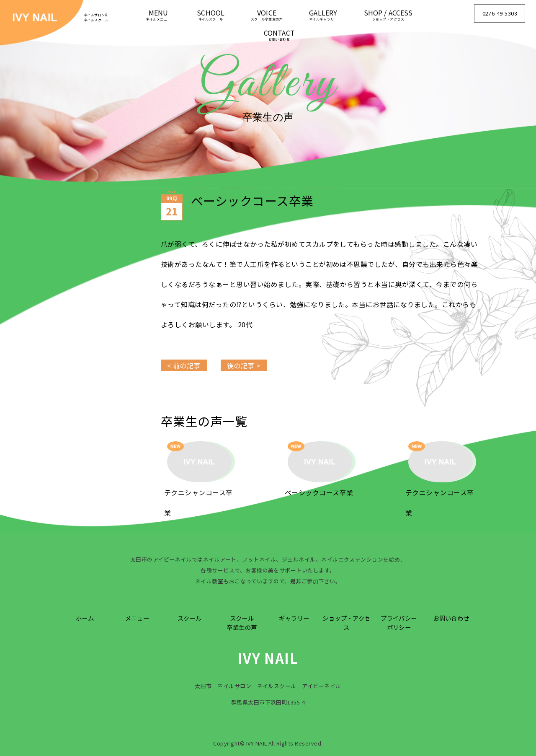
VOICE (267, 14)
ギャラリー (294, 618)
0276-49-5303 (500, 13)
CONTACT (279, 35)
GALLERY (323, 14)
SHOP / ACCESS (388, 14)
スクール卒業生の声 (242, 623)
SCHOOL (211, 14)
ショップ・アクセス (347, 623)
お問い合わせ (451, 618)
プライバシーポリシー (399, 623)
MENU (158, 14)
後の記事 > (244, 365)
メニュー (137, 618)
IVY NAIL (268, 658)
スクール (190, 618)
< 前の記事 (184, 365)
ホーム (85, 618)
